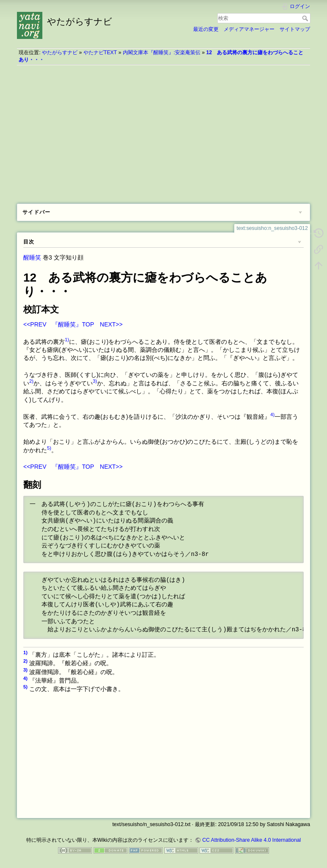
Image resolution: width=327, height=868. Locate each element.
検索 (306, 18)
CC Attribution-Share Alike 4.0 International (251, 840)
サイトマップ (295, 29)
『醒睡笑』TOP (73, 324)
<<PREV (35, 324)
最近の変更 (206, 29)
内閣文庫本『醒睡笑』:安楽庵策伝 (162, 53)
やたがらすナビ (60, 53)
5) (49, 448)
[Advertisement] (163, 131)
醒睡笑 (32, 257)
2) (31, 381)
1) (67, 340)
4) (272, 415)
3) (95, 381)
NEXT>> (111, 324)
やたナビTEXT (100, 53)
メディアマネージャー (249, 29)
